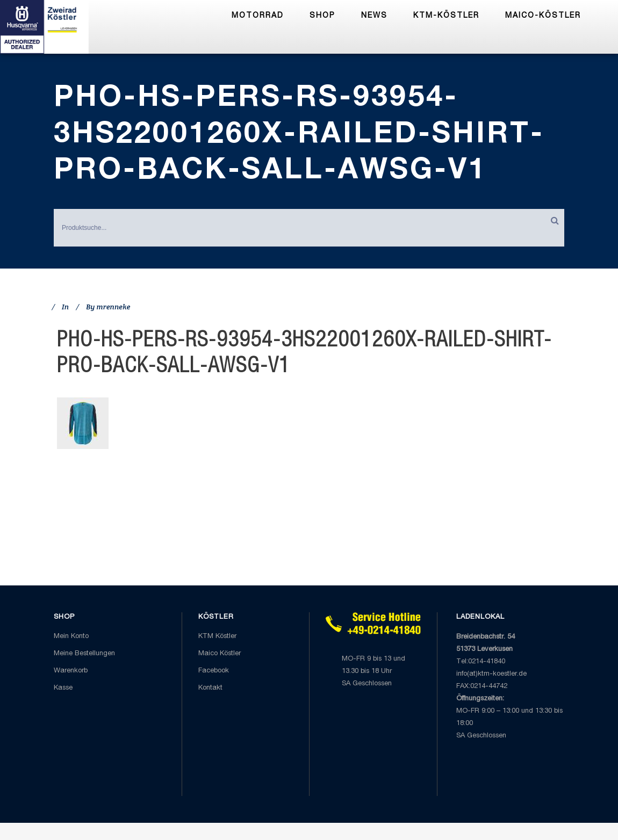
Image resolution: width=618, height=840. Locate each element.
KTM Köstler (217, 637)
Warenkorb (71, 671)
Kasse (63, 688)
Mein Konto (71, 637)
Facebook (214, 671)
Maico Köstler (220, 654)
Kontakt (210, 688)
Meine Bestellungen (84, 654)
